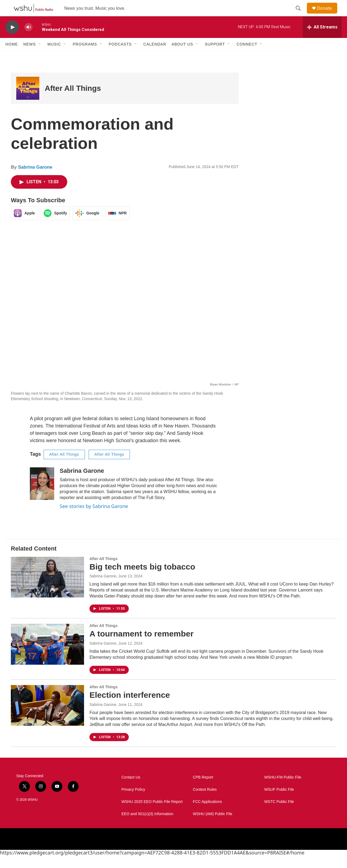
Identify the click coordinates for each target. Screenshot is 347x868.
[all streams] (322, 39)
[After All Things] (28, 100)
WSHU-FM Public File (283, 790)
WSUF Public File (279, 802)
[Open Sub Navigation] (40, 56)
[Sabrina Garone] (42, 496)
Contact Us (131, 790)
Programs (85, 56)
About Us (182, 56)
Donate (328, 14)
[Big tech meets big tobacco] (47, 589)
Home (12, 56)
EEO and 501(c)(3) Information (147, 826)
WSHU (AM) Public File (212, 826)
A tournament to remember (142, 646)
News (30, 56)
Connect (247, 56)
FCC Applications (207, 814)
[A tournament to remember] (47, 656)
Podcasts (120, 56)
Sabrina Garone (35, 179)
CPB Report (203, 790)
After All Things (73, 100)
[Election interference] (47, 718)
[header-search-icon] (301, 14)
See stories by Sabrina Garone (94, 518)
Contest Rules (205, 802)
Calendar (155, 56)
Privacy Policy (133, 802)
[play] (12, 39)
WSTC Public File (279, 814)
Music (54, 56)
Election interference (130, 707)
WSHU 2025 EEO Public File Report (152, 814)
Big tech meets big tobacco (142, 579)
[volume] (28, 39)
